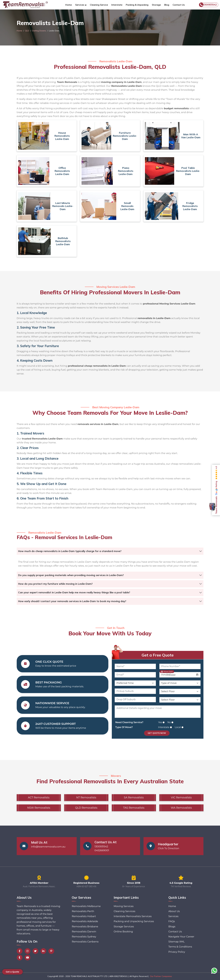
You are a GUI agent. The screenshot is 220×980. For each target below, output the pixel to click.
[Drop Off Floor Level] (180, 700)
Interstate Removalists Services (133, 916)
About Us (174, 911)
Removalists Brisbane (85, 926)
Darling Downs (39, 31)
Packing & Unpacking (137, 5)
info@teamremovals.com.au (48, 847)
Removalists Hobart (84, 916)
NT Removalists (86, 798)
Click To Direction (169, 848)
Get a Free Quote (158, 655)
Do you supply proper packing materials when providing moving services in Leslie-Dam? (71, 575)
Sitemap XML (177, 942)
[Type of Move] (180, 683)
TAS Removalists (134, 808)
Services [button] (80, 5)
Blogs (172, 926)
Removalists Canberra (85, 942)
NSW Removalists (39, 808)
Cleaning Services (124, 911)
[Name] (135, 666)
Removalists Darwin (84, 932)
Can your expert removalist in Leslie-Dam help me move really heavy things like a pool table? (74, 592)
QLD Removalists (86, 808)
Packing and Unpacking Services (134, 921)
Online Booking (123, 932)
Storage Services (124, 926)
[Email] (135, 675)
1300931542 (208, 5)
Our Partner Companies (161, 976)
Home (69, 5)
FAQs (172, 921)
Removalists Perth (83, 911)
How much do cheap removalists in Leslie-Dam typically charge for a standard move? (70, 551)
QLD (27, 31)
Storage (156, 5)
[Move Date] (180, 675)
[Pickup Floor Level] (180, 691)
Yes (160, 722)
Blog (167, 5)
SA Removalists (134, 798)
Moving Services (124, 906)
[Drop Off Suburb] (135, 700)
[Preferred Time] (135, 683)
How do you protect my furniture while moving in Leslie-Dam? (55, 584)
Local (178, 727)
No (169, 722)
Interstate (117, 5)
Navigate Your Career (181, 937)
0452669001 (102, 850)
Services (173, 916)
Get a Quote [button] (12, 972)
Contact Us (179, 5)
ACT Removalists (39, 798)
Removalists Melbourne (86, 906)
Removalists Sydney (84, 937)
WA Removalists (181, 808)
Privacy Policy (177, 952)
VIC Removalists (181, 798)
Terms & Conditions (180, 947)
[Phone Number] (180, 666)
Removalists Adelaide (85, 921)
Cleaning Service (99, 5)
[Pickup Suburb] (135, 691)
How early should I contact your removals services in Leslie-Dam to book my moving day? (72, 601)
